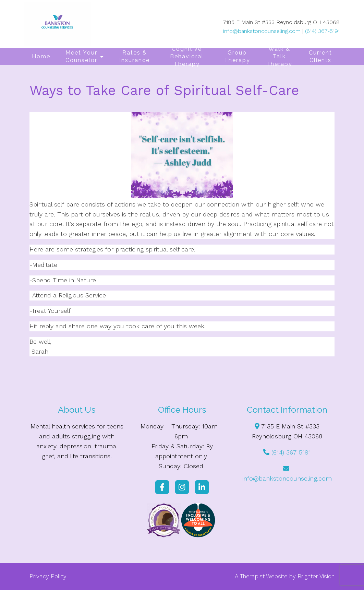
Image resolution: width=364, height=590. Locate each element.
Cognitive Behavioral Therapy (187, 57)
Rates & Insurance (135, 56)
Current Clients (320, 56)
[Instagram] (182, 487)
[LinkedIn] (202, 487)
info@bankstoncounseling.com (262, 31)
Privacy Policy (48, 576)
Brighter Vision (316, 576)
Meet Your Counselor (81, 56)
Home (41, 56)
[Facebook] (162, 487)
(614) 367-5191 (322, 31)
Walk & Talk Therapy (279, 57)
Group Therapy (237, 56)
